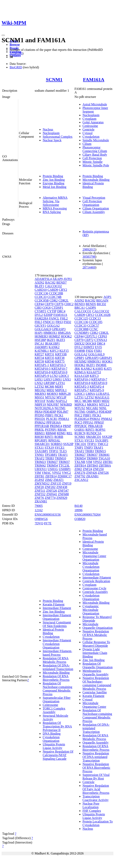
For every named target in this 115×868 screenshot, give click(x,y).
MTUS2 (50, 397)
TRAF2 (40, 458)
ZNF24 (87, 469)
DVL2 (39, 315)
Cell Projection (92, 158)
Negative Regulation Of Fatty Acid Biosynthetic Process (96, 789)
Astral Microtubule (95, 104)
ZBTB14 (51, 476)
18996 (79, 510)
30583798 (89, 257)
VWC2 (66, 473)
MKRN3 (40, 394)
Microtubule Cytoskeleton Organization (91, 567)
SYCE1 (60, 448)
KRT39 (39, 361)
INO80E (101, 365)
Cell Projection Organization (92, 203)
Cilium (87, 144)
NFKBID (66, 405)
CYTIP (52, 311)
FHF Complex (92, 811)
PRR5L (39, 430)
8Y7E (48, 523)
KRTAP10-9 (59, 372)
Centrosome (90, 126)
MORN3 (52, 394)
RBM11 (40, 433)
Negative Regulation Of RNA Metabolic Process (96, 635)
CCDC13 (95, 318)
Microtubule (90, 624)
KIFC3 (54, 351)
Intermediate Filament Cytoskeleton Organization (57, 644)
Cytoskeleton (91, 137)
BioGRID (16, 67)
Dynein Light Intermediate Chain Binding (95, 653)
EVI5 (98, 347)
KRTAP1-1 (42, 365)
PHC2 (78, 415)
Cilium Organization (96, 208)
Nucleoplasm (51, 133)
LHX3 (48, 379)
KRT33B (61, 354)
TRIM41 (104, 455)
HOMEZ (54, 336)
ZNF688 (63, 494)
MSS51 (39, 397)
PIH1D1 (40, 419)
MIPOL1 (61, 390)
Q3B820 (80, 519)
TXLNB (80, 462)
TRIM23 (40, 462)
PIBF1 (49, 415)
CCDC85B (42, 300)
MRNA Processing (55, 208)
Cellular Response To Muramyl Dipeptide (96, 644)
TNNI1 (39, 455)
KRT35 (50, 358)
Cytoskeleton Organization (51, 739)
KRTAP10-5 (43, 369)
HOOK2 (66, 336)
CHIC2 (69, 304)
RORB (59, 437)
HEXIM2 (81, 361)
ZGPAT (39, 480)
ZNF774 (50, 498)
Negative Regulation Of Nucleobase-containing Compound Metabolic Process (97, 683)
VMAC (46, 473)
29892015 (89, 249)
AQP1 (107, 297)
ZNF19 (67, 483)
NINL (103, 408)
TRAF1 (63, 455)
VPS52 (56, 473)
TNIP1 (79, 448)
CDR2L (64, 300)
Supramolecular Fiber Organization (57, 699)
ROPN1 (100, 430)
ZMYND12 (42, 483)
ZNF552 (40, 494)
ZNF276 (80, 473)
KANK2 (54, 347)
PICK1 (59, 415)
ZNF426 (92, 473)
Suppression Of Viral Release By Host (96, 777)
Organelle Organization (98, 628)
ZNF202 (50, 487)
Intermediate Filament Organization (57, 617)
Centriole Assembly (95, 592)
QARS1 (80, 430)
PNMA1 (64, 419)
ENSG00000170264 (88, 515)
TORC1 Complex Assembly (54, 710)
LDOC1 (64, 376)
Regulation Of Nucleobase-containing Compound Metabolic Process (57, 689)
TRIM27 (52, 462)
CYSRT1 (41, 311)
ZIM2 (49, 480)
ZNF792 (80, 476)
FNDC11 (49, 322)
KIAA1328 (82, 376)
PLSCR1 (52, 419)
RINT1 (49, 437)
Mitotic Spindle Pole (96, 165)
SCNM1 (54, 80)
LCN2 (54, 376)
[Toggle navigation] (3, 35)
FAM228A (41, 318)
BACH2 (50, 283)
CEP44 (39, 304)
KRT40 (50, 361)
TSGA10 (104, 458)
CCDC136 (41, 293)
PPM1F (99, 422)
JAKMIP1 (41, 347)
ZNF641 (52, 494)
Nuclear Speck (52, 140)
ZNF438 (62, 487)
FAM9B (80, 351)
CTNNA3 (101, 340)
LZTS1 (60, 383)
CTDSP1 (57, 308)
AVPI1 (68, 279)
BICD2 (101, 304)
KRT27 (39, 354)
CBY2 (63, 290)
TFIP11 (54, 451)
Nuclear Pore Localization (91, 805)
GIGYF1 (40, 326)
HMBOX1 (50, 333)
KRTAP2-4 (97, 387)
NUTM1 (60, 408)
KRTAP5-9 (42, 376)
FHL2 (64, 318)
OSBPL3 (92, 412)
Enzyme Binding (53, 183)
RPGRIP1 (41, 440)
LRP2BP (49, 383)
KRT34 (39, 358)
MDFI (59, 387)
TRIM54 (52, 465)
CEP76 (59, 304)
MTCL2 (104, 405)
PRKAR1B (95, 426)
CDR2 (54, 300)
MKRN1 (93, 405)
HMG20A (64, 333)
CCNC (94, 329)
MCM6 (49, 387)
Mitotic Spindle (93, 162)
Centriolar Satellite (95, 692)
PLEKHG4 (82, 419)
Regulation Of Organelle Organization (98, 665)
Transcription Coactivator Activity (96, 798)
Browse (15, 45)
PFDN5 (40, 415)
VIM (38, 473)
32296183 (16, 53)
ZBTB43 (92, 465)
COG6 (47, 308)
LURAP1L (103, 394)
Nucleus (48, 129)
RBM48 (51, 433)
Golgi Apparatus (93, 122)
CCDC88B (82, 329)
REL (70, 433)
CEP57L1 (91, 336)
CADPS (91, 308)
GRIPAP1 (106, 358)
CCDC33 (41, 297)
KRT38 (60, 358)
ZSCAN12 (81, 480)
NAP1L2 (61, 401)
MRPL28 (65, 394)
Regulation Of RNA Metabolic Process (56, 660)
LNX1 (67, 379)
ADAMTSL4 (43, 279)
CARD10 (41, 290)
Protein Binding (53, 176)
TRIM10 (61, 458)
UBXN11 (41, 469)
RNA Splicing (52, 212)
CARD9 (53, 290)
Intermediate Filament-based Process (57, 653)
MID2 (50, 390)
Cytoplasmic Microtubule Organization (91, 610)
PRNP (67, 426)
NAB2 (50, 401)
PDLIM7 (63, 412)
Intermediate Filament (57, 608)
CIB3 (38, 308)
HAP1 (39, 333)
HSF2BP (40, 340)
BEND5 (91, 304)
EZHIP (48, 315)
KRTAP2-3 (82, 387)
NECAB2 (92, 408)
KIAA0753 (94, 372)
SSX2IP (68, 444)
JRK (77, 369)
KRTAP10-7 (59, 369)
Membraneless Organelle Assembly (96, 673)
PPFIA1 (88, 422)
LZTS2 (39, 387)
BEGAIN (102, 300)
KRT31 (50, 354)
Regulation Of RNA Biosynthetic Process (56, 678)
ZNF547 (63, 491)
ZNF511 (40, 491)
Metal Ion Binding (54, 187)
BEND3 (80, 304)
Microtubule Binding (96, 180)
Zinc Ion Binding (54, 180)
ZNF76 (39, 498)
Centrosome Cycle (94, 588)
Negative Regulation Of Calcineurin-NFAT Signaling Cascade (58, 755)
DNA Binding (52, 734)
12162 (39, 510)
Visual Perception (94, 198)
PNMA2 (40, 422)
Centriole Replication (96, 581)
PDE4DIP (50, 412)
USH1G (53, 469)
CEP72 (89, 340)
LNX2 (39, 383)
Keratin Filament (54, 604)
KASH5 (98, 369)
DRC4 (61, 311)
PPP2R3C (81, 426)
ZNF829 (62, 498)
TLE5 (63, 451)
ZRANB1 (41, 501)
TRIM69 (92, 458)
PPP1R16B (42, 426)
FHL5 (38, 322)
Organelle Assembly (96, 743)
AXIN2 (39, 283)
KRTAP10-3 (58, 365)
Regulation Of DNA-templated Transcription (58, 667)
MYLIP (61, 397)
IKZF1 (51, 340)
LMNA (90, 394)
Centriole (89, 129)
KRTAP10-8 (43, 372)
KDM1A (80, 372)
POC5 (78, 422)
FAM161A (94, 80)
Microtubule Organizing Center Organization (94, 556)
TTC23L (64, 465)
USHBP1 (65, 469)
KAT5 (108, 369)
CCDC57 (93, 326)
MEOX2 (40, 390)
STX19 (49, 448)
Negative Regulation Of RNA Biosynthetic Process (96, 768)
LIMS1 (57, 379)
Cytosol (88, 133)
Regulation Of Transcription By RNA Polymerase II (57, 726)
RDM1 (61, 433)
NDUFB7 (53, 405)
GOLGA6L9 (43, 329)
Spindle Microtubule (96, 140)
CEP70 (49, 304)
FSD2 (67, 322)
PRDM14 (56, 426)
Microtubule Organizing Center (94, 705)
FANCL (54, 318)
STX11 (39, 448)
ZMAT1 (59, 480)
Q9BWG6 (41, 519)
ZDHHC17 (65, 476)
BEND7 (62, 283)
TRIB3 (50, 458)
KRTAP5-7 (82, 390)
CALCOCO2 (53, 286)
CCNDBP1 (82, 333)
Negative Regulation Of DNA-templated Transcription (96, 757)
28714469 (89, 267)
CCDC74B (54, 297)
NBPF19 (40, 405)
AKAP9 (57, 279)
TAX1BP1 (41, 451)
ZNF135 (56, 483)
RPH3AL (54, 440)
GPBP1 (79, 358)
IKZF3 (61, 340)
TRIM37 (64, 462)
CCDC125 (81, 318)
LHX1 (39, 379)
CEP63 (102, 336)
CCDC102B (103, 315)
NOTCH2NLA (44, 408)
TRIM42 (40, 465)
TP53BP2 (51, 455)
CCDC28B (56, 293)
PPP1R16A (53, 422)
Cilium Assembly (94, 212)
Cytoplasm (89, 119)
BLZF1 (39, 286)
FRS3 (59, 322)
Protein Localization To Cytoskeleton (98, 823)
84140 (79, 506)
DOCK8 (91, 344)
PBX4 (39, 412)
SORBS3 (56, 444)
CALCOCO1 (83, 311)
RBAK (62, 430)
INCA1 (39, 344)
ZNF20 (39, 487)
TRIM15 (100, 451)
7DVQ (39, 523)
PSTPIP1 (51, 430)
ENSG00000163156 (48, 515)
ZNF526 (52, 491)
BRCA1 (80, 308)
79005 (39, 506)
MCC (78, 401)
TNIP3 (88, 448)
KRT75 (60, 361)
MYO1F (40, 401)
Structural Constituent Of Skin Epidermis (57, 624)
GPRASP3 (59, 329)
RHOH (39, 437)
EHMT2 (89, 347)
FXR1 (98, 351)
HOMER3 (41, 336)
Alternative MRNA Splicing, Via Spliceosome (55, 201)
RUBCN (80, 433)
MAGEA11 (102, 397)
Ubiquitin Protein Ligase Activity (54, 746)
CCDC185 (96, 322)
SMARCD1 (42, 444)
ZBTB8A (105, 465)
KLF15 (64, 351)
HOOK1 (107, 361)
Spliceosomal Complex (58, 137)
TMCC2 (103, 444)
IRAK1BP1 (52, 344)
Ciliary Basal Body (95, 155)
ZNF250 (98, 469)
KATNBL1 (42, 351)
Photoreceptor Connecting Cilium (95, 149)
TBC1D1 (80, 444)
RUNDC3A (94, 433)
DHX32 (80, 344)
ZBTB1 (40, 476)
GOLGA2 (53, 326)
